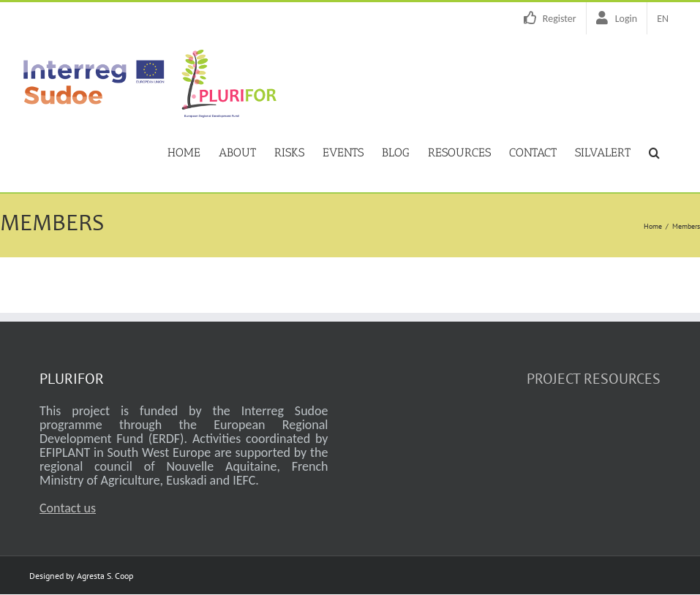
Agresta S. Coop (105, 576)
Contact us (68, 508)
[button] (654, 151)
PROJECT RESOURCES (594, 379)
